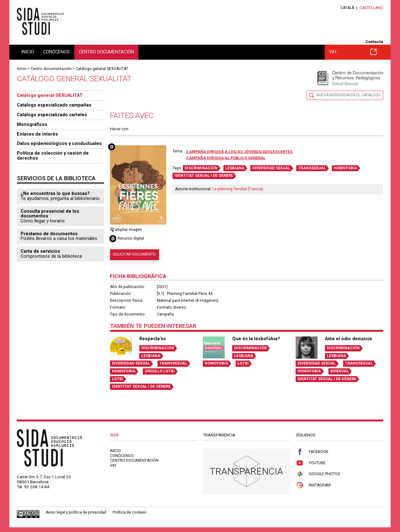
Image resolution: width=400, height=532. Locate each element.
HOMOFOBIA (345, 168)
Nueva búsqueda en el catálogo (349, 95)
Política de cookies (129, 512)
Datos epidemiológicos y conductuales (59, 143)
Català (347, 8)
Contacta (374, 42)
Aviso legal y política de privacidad (76, 512)
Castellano (371, 8)
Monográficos (32, 124)
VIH (353, 52)
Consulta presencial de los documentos (50, 214)
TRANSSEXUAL (312, 168)
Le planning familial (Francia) (238, 189)
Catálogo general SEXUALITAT (102, 69)
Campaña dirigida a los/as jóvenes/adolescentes (239, 152)
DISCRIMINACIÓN (201, 168)
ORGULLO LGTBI (160, 371)
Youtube (311, 463)
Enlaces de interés (37, 134)
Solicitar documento (134, 254)
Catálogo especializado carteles (52, 115)
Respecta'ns (153, 339)
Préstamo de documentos (49, 234)
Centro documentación (106, 52)
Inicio (28, 52)
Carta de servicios (40, 251)
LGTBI (117, 379)
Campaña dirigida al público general (226, 158)
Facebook (312, 452)
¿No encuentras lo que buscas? (55, 193)
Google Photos (318, 474)
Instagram (313, 485)
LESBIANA (235, 168)
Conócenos (56, 52)
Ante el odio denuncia (348, 339)
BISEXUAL (340, 371)
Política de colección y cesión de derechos (53, 156)
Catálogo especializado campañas (54, 105)
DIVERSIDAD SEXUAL (271, 168)
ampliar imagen (126, 230)
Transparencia (246, 471)
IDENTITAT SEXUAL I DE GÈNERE (204, 176)
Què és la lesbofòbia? (256, 339)
